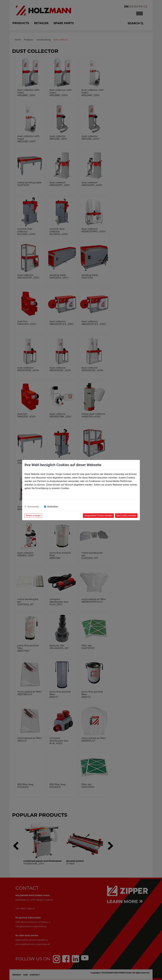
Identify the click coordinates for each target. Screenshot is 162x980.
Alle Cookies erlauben (126, 516)
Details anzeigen (33, 516)
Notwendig (33, 507)
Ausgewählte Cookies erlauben (98, 516)
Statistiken (53, 507)
